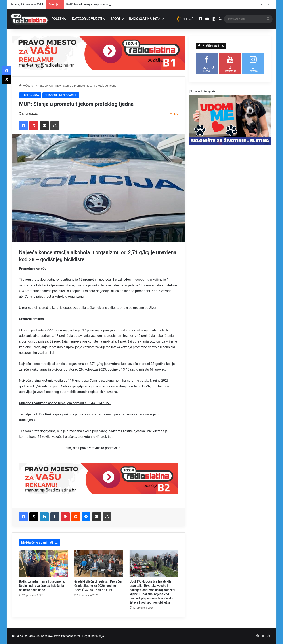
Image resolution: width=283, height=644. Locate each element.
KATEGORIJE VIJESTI (87, 19)
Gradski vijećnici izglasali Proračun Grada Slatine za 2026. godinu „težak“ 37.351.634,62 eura (98, 586)
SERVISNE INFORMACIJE (61, 95)
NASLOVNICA (44, 86)
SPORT (116, 19)
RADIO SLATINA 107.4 (145, 19)
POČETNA (59, 19)
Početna (26, 86)
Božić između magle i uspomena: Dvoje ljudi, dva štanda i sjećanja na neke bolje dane (42, 586)
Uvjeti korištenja (94, 636)
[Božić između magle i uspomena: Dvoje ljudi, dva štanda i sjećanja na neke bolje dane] (43, 564)
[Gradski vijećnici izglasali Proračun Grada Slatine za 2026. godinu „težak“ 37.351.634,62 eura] (99, 564)
